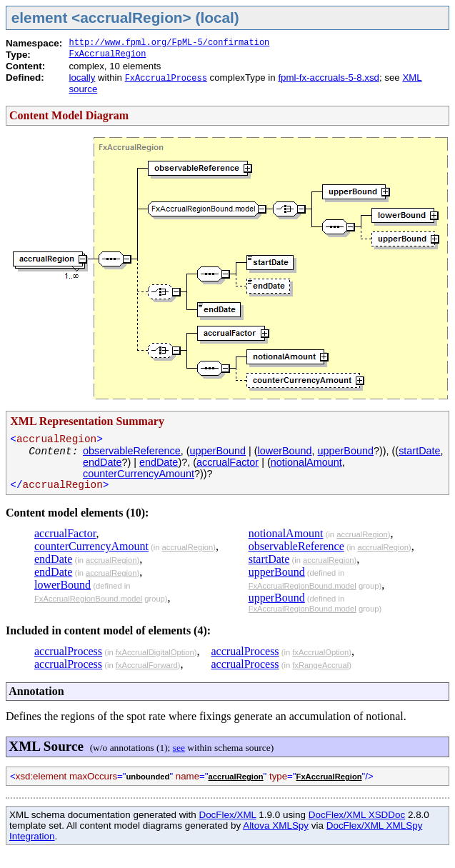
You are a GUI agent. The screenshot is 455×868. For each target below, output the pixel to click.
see (179, 748)
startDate (419, 451)
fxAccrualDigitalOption (155, 652)
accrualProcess (68, 651)
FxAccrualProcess (166, 79)
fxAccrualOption (320, 652)
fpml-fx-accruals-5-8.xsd (329, 78)
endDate (102, 462)
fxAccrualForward (147, 665)
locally (82, 78)
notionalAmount (306, 462)
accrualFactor (227, 462)
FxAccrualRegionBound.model (88, 599)
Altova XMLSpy (276, 825)
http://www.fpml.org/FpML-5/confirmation (169, 43)
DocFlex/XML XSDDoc (357, 815)
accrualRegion (188, 547)
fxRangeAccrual (320, 665)
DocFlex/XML (227, 815)
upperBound (218, 451)
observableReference (132, 451)
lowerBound (285, 451)
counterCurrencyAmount (139, 474)
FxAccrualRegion (107, 54)
